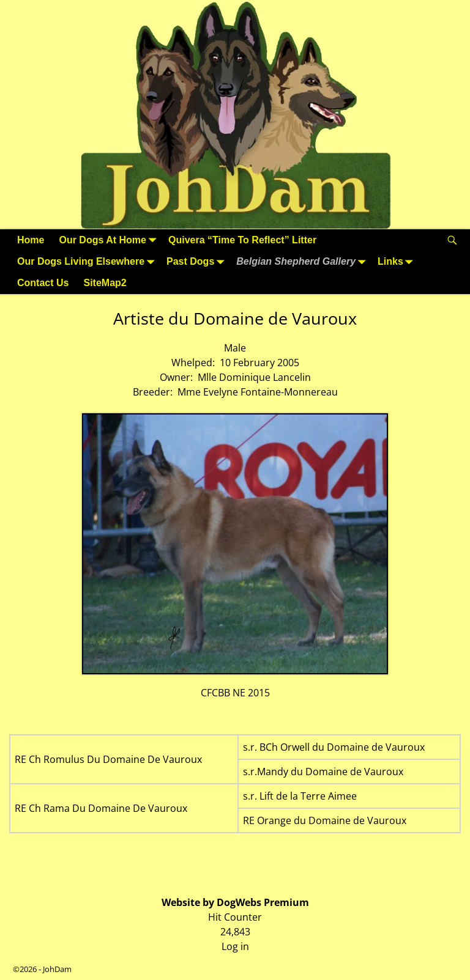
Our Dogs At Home (110, 240)
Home (31, 240)
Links (398, 261)
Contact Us (43, 283)
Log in (235, 946)
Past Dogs (198, 261)
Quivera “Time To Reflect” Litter (242, 240)
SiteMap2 (105, 283)
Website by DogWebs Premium (235, 902)
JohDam (57, 969)
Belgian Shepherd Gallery (303, 261)
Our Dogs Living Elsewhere (88, 261)
